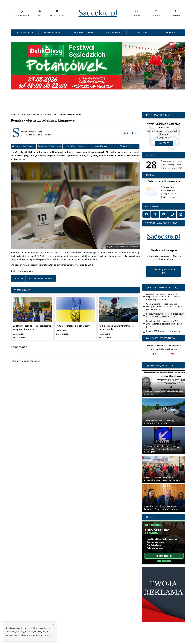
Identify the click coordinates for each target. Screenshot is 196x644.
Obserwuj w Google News (164, 271)
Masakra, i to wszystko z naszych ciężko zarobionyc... (164, 351)
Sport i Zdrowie (142, 33)
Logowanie (176, 13)
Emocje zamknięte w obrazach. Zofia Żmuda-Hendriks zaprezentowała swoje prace (164, 324)
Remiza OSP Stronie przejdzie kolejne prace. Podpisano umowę (163, 332)
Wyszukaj (137, 13)
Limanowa (18, 278)
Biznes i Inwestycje (113, 33)
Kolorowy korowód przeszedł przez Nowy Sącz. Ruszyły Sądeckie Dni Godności (165, 315)
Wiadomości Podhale (57, 13)
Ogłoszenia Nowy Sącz (22, 13)
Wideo (40, 13)
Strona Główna (17, 114)
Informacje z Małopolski (54, 33)
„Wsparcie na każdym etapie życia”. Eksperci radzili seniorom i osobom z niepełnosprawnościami (163, 297)
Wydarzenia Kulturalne (83, 33)
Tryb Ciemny (156, 13)
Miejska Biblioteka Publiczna (41, 278)
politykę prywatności (42, 635)
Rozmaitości (171, 33)
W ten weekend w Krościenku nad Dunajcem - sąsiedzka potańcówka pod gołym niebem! (164, 307)
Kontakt (164, 143)
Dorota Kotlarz (35, 132)
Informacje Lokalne (25, 33)
